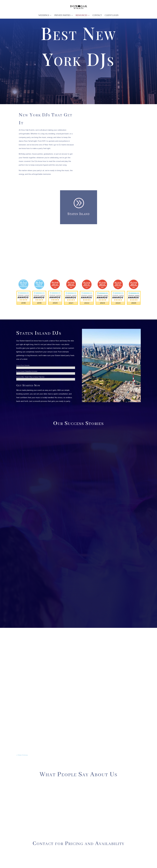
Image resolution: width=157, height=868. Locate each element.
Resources (81, 15)
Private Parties (62, 15)
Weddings (44, 15)
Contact (97, 15)
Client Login (112, 15)
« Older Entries (22, 755)
